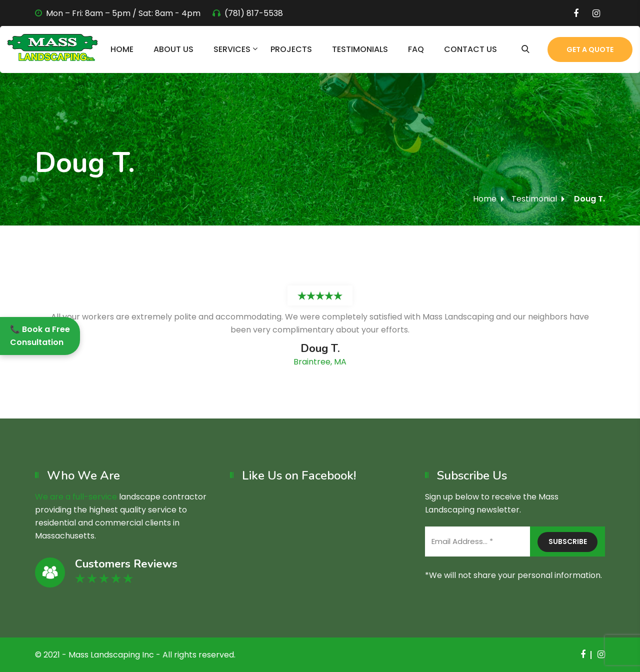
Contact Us (470, 49)
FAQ (416, 49)
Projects (291, 49)
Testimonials (360, 49)
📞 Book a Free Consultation (40, 336)
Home (122, 49)
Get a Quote (590, 49)
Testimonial (534, 199)
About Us (173, 49)
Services (232, 49)
